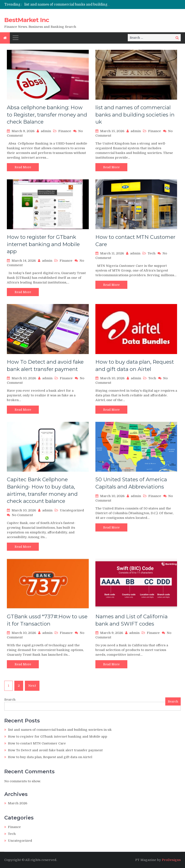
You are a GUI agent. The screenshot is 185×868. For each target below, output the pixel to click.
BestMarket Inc (27, 20)
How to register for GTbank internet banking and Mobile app (43, 244)
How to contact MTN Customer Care (37, 743)
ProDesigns (171, 860)
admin (46, 131)
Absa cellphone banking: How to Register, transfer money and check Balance (47, 115)
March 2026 (18, 803)
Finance (65, 131)
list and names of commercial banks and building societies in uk (78, 4)
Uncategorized (72, 510)
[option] (67, 4)
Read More (23, 167)
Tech (152, 253)
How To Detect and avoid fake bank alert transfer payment (55, 750)
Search (10, 700)
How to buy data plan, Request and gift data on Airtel (50, 757)
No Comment (22, 515)
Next (32, 686)
